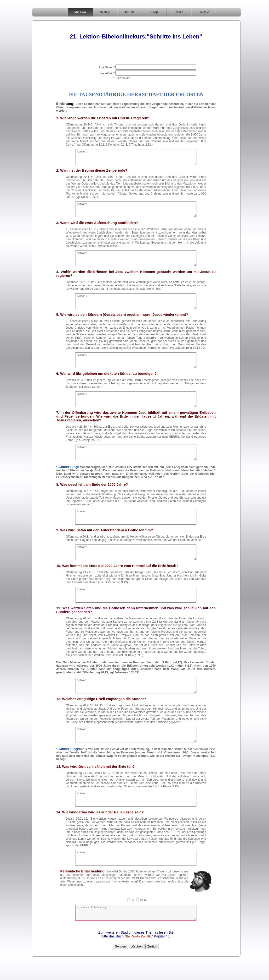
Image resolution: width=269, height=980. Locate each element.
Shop (154, 12)
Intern (179, 12)
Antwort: (136, 157)
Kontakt (204, 12)
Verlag (105, 12)
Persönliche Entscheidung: (136, 913)
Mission (80, 12)
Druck (129, 12)
